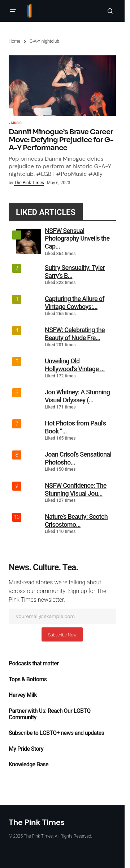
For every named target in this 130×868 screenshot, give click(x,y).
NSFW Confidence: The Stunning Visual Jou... (76, 489)
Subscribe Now (62, 635)
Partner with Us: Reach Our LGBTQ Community (50, 714)
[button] (13, 11)
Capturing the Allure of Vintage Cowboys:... (75, 303)
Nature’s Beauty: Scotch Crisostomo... (76, 520)
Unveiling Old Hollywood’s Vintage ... (75, 365)
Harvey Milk (23, 695)
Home (14, 41)
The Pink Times (37, 822)
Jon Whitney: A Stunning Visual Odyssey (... (77, 396)
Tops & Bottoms (28, 679)
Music (16, 123)
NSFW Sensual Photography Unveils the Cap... (77, 238)
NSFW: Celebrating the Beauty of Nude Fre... (75, 334)
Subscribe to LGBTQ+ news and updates (56, 733)
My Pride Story (26, 749)
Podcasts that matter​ (34, 664)
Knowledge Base (29, 765)
